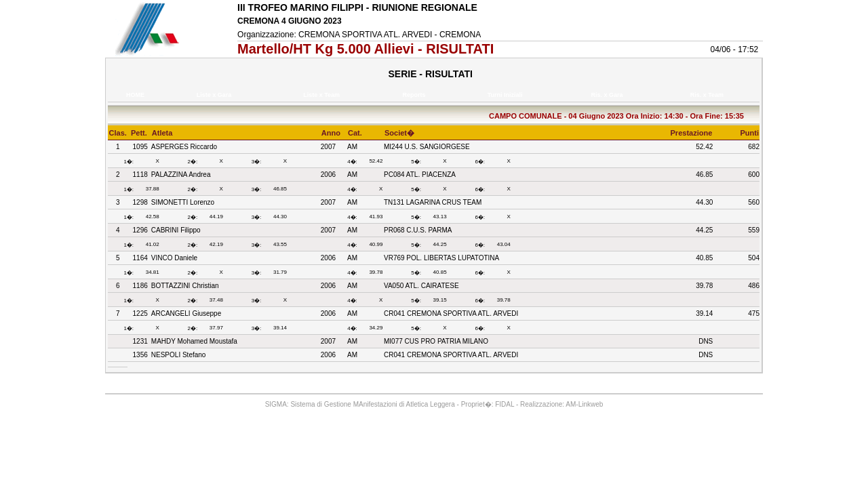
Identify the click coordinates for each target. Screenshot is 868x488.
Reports (416, 95)
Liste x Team (323, 95)
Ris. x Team (708, 95)
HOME (136, 95)
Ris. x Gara (609, 95)
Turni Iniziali (507, 95)
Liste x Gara (216, 95)
